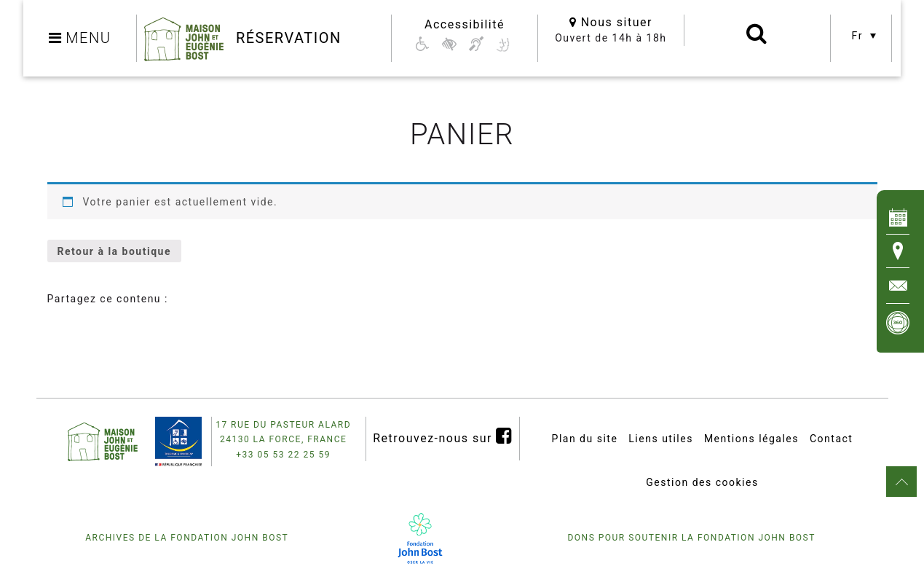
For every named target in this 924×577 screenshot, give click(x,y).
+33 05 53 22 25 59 (283, 455)
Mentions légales (751, 439)
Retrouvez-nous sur (443, 436)
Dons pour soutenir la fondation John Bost (691, 538)
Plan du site (585, 439)
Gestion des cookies (702, 482)
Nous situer (611, 22)
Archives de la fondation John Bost (187, 538)
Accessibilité (465, 24)
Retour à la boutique (114, 251)
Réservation (289, 38)
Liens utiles (661, 439)
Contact (831, 439)
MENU (80, 38)
